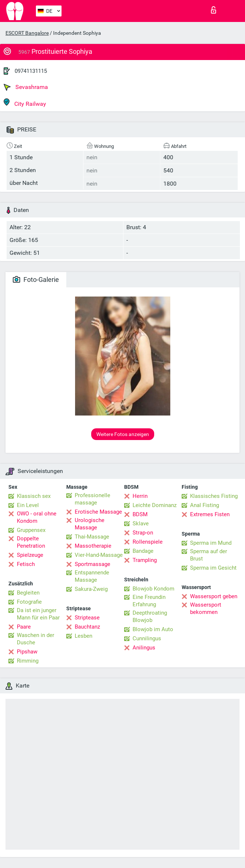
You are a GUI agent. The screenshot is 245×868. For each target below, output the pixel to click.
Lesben (83, 636)
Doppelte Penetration (31, 542)
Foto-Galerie (36, 280)
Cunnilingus (147, 638)
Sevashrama (26, 87)
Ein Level (28, 505)
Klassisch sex (34, 496)
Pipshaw (27, 652)
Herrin (140, 496)
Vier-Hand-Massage (99, 555)
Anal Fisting (205, 505)
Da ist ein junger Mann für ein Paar (38, 614)
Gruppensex (31, 530)
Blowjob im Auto (153, 629)
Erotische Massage (98, 512)
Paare (24, 627)
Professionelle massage (92, 499)
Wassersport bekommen (206, 608)
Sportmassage (92, 564)
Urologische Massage (90, 524)
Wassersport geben (214, 596)
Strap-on (143, 533)
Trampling (145, 560)
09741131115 (31, 71)
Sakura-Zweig (91, 589)
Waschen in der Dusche (36, 639)
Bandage (143, 551)
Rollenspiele (148, 542)
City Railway (25, 103)
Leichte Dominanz (155, 505)
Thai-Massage (92, 537)
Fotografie (29, 602)
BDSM (140, 514)
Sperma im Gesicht (213, 568)
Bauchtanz (87, 627)
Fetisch (26, 564)
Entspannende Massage (92, 576)
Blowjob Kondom (153, 589)
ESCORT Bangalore (27, 33)
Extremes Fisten (210, 514)
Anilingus (144, 648)
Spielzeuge (30, 555)
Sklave (141, 524)
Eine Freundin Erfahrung (149, 601)
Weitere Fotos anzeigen (123, 434)
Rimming (28, 661)
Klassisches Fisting (214, 496)
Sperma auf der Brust (209, 555)
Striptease (87, 618)
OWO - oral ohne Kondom (37, 517)
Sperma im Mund (211, 543)
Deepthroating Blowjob (150, 616)
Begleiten (28, 593)
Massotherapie (93, 546)
